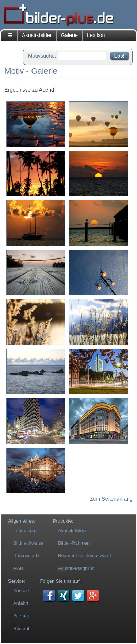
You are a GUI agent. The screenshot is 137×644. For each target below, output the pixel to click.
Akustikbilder (37, 35)
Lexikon (96, 35)
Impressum (25, 531)
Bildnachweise (28, 543)
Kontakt (21, 591)
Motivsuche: (42, 56)
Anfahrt (21, 603)
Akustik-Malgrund (76, 568)
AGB (18, 568)
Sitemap (22, 616)
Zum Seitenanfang (111, 499)
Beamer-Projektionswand (85, 555)
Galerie (69, 35)
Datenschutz (26, 555)
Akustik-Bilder (73, 531)
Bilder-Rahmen (74, 543)
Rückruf (21, 628)
